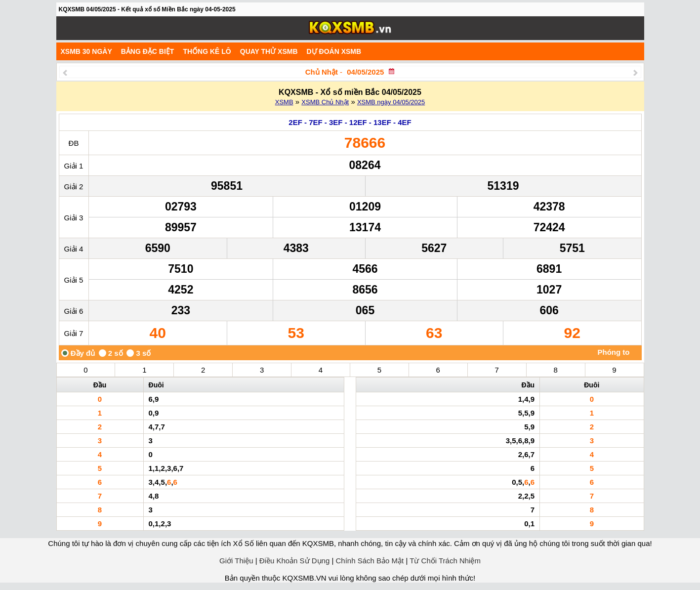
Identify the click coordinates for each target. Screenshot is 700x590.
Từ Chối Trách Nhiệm (445, 561)
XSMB (284, 102)
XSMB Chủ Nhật (325, 102)
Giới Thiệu (236, 561)
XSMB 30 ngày (86, 51)
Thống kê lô (207, 51)
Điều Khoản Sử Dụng (295, 561)
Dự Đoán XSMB (334, 51)
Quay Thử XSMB (269, 51)
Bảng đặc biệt (148, 51)
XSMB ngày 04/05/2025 (391, 102)
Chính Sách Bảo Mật (370, 561)
